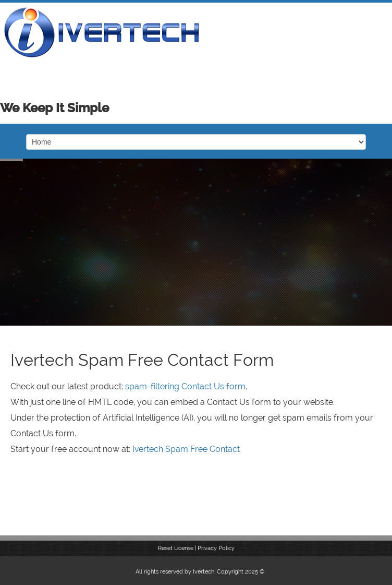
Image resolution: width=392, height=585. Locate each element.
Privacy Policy (216, 548)
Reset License (176, 548)
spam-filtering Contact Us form (185, 386)
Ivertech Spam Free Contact (186, 449)
